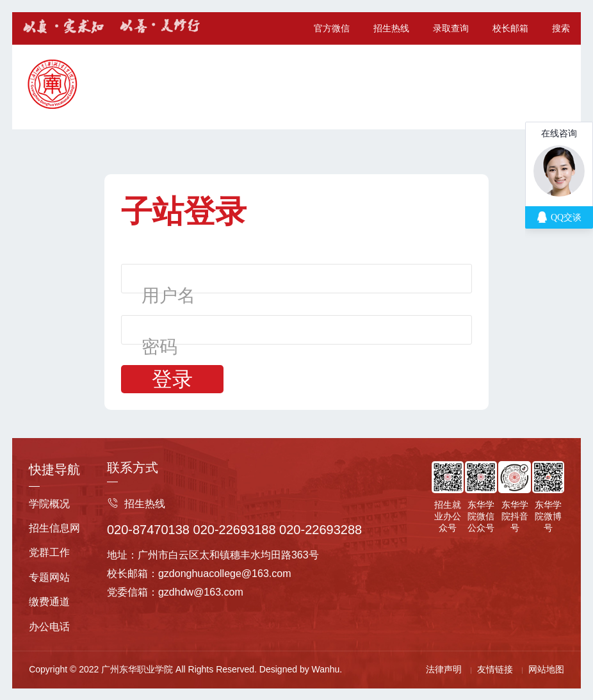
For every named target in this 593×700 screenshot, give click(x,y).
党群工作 (49, 552)
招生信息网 (54, 528)
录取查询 (451, 28)
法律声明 (444, 669)
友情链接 (495, 669)
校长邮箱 (510, 28)
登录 (172, 379)
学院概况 (49, 504)
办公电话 (49, 627)
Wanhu (326, 669)
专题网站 (49, 577)
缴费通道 (49, 602)
